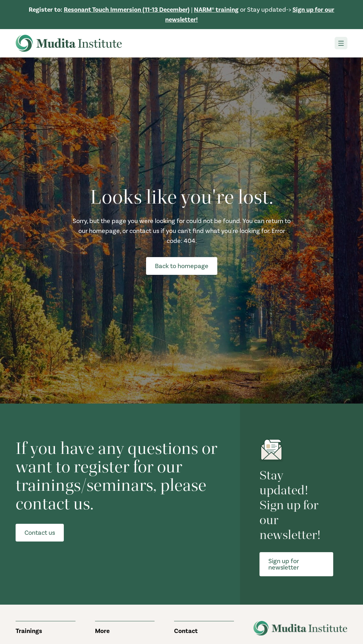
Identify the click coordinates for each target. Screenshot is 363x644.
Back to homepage (182, 266)
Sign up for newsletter (284, 564)
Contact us (40, 533)
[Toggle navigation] (341, 43)
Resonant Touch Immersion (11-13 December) (127, 10)
